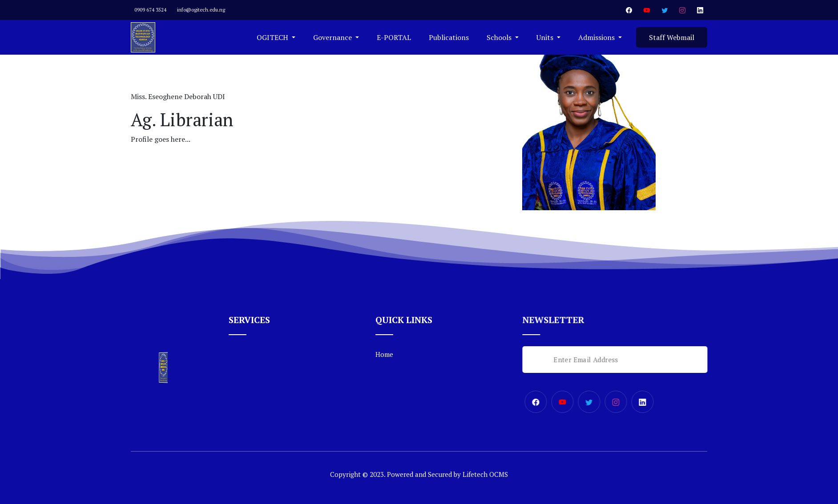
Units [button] (546, 37)
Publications (449, 37)
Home (384, 354)
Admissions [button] (597, 37)
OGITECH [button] (273, 37)
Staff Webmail (672, 37)
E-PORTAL (394, 37)
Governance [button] (333, 37)
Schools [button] (500, 37)
